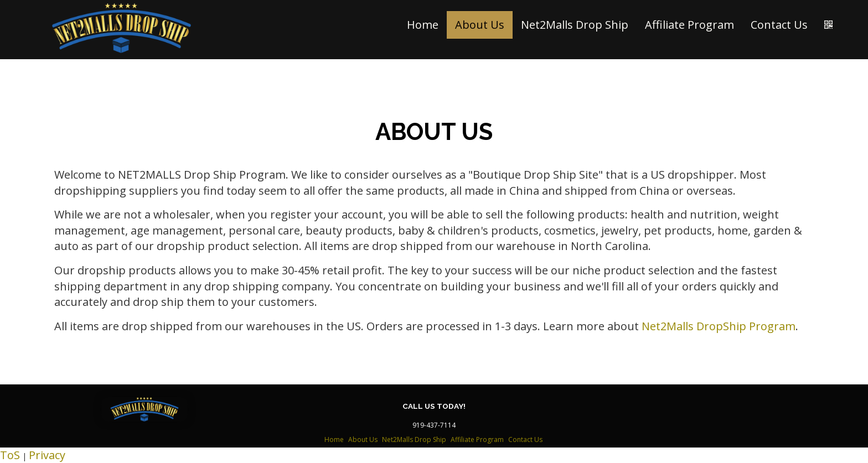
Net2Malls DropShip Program (719, 326)
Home (423, 25)
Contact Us (779, 25)
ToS (10, 455)
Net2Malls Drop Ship (575, 25)
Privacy (47, 455)
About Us (480, 25)
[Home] (122, 28)
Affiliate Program (689, 25)
